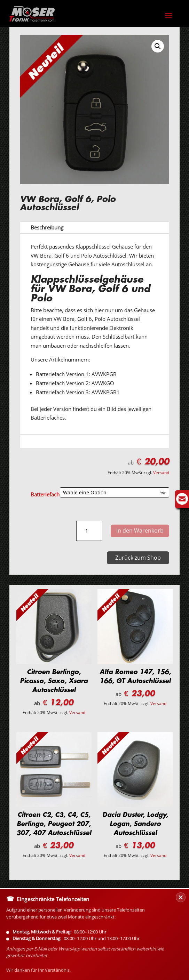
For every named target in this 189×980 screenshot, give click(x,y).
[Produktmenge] (89, 531)
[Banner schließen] (181, 930)
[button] (158, 46)
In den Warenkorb (140, 531)
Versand (161, 473)
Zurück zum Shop (138, 558)
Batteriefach (45, 494)
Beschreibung (47, 227)
